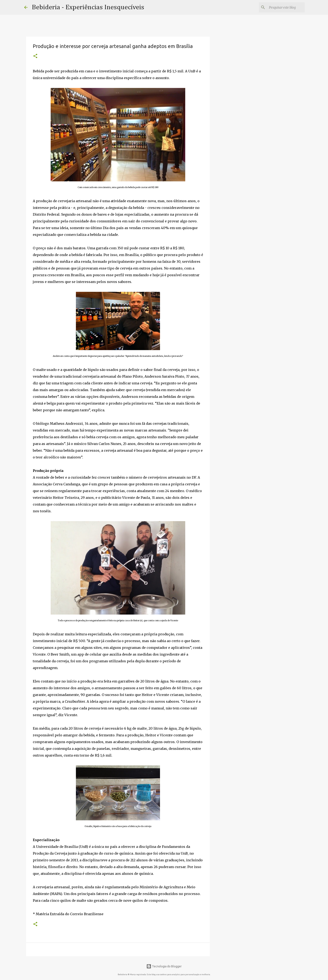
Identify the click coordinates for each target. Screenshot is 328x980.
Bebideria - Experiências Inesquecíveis (88, 7)
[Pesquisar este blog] (283, 7)
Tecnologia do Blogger (164, 966)
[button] (35, 56)
